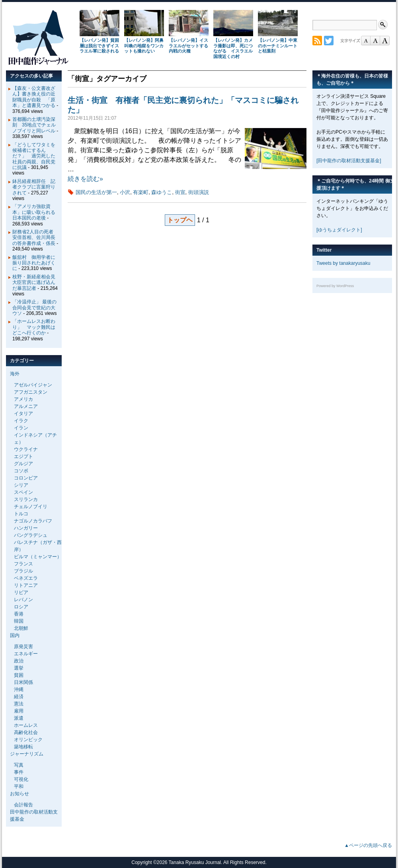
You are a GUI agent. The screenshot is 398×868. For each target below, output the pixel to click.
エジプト (23, 456)
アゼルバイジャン (33, 385)
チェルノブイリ (31, 507)
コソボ (21, 471)
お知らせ (20, 794)
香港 (19, 614)
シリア (21, 485)
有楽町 (141, 192)
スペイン (23, 492)
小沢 (125, 192)
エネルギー (26, 654)
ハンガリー (26, 528)
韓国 (19, 621)
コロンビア (26, 478)
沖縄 (19, 689)
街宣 (180, 192)
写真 (19, 765)
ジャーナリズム (27, 754)
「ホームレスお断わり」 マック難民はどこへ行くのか (34, 327)
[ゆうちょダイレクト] (339, 230)
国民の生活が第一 (96, 192)
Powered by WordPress (335, 286)
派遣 (19, 718)
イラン (21, 428)
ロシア (21, 607)
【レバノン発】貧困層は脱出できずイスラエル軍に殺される (99, 46)
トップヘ (180, 220)
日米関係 (23, 682)
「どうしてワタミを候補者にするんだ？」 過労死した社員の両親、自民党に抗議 (34, 156)
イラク (21, 421)
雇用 (19, 711)
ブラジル (23, 571)
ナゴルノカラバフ (33, 521)
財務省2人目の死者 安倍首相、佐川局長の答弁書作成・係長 (35, 238)
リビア (21, 592)
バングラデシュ (31, 535)
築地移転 (23, 747)
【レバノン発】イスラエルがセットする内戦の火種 (188, 46)
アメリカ (23, 399)
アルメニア (26, 406)
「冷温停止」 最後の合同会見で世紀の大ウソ (34, 308)
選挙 (19, 668)
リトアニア (26, 585)
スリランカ (26, 499)
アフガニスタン (31, 392)
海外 (15, 374)
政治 (19, 661)
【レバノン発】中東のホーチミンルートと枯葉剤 (278, 46)
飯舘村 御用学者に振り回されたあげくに (34, 263)
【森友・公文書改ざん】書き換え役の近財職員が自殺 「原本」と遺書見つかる (34, 97)
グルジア (23, 464)
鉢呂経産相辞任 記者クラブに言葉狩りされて (34, 187)
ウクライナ (26, 449)
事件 (19, 772)
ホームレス (26, 725)
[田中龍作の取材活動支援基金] (349, 161)
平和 (19, 786)
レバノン (23, 600)
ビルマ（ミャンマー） (38, 557)
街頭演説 (199, 192)
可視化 (21, 779)
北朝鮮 (21, 628)
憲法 (19, 704)
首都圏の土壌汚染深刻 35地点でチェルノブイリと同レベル (34, 125)
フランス (23, 564)
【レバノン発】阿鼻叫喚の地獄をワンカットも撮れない (144, 46)
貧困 (19, 675)
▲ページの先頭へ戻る (368, 845)
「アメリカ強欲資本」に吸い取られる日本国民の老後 (34, 212)
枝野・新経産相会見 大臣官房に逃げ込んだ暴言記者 (36, 283)
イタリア (23, 414)
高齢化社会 (26, 732)
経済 (19, 697)
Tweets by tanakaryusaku (343, 263)
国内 (15, 635)
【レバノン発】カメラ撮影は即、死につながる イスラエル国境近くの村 (233, 48)
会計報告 (23, 805)
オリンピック (28, 740)
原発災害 (23, 647)
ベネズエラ (26, 578)
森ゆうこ (162, 192)
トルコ (21, 514)
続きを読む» (85, 179)
